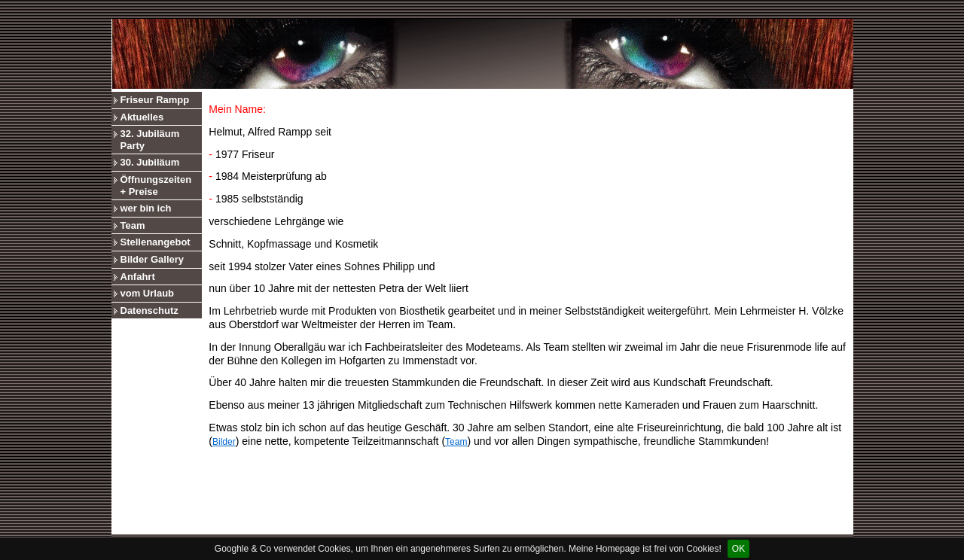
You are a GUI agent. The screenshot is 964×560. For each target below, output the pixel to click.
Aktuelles (142, 117)
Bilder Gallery (153, 259)
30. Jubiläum (150, 162)
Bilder (224, 442)
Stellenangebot (156, 242)
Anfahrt (138, 277)
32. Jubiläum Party (150, 140)
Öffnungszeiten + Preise (156, 186)
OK (738, 549)
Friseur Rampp (155, 100)
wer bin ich (146, 208)
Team (133, 225)
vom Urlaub (148, 293)
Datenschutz (149, 310)
